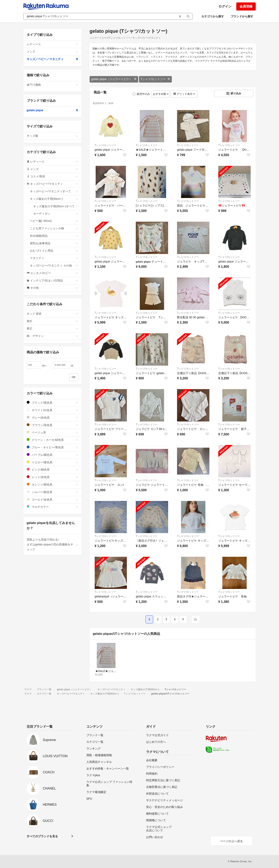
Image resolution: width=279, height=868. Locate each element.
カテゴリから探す (213, 16)
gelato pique (53, 110)
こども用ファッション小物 (54, 228)
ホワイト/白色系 (53, 410)
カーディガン (56, 214)
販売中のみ (141, 94)
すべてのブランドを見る (42, 836)
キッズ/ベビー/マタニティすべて (54, 191)
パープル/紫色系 (53, 455)
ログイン (225, 6)
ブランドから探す (242, 16)
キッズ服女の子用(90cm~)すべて (56, 206)
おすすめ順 (161, 94)
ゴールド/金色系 (53, 499)
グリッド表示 (184, 94)
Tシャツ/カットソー (155, 79)
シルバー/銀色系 (53, 492)
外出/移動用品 (54, 236)
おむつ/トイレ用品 (54, 251)
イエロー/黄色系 (53, 462)
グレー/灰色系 (53, 418)
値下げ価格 (53, 85)
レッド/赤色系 (53, 477)
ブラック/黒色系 (53, 403)
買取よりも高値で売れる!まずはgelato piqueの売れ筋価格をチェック (53, 544)
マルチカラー (53, 507)
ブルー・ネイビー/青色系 (53, 447)
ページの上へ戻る (231, 841)
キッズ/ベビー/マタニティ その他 (54, 266)
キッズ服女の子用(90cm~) (54, 199)
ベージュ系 (53, 432)
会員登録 (246, 6)
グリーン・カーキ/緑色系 (53, 440)
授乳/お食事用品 (54, 243)
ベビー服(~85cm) (54, 221)
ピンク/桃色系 (53, 469)
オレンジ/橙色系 (53, 484)
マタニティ (54, 258)
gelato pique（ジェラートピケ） (114, 79)
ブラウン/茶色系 (53, 425)
